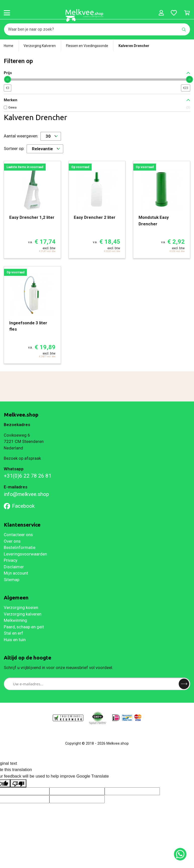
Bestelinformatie (116, 3)
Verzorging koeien (21, 607)
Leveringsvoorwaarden (25, 554)
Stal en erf (13, 633)
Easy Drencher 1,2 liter (32, 217)
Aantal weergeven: (21, 136)
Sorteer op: (14, 148)
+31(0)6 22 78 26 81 (28, 476)
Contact (176, 3)
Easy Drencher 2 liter (95, 217)
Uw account (150, 3)
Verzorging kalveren (23, 614)
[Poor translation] (18, 783)
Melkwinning (15, 620)
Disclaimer (14, 567)
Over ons (12, 541)
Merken (86, 3)
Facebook (19, 506)
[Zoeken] (91, 29)
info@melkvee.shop (26, 494)
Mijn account (16, 573)
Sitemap (12, 580)
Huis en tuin (15, 640)
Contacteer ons (18, 535)
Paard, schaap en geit (24, 627)
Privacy (11, 560)
